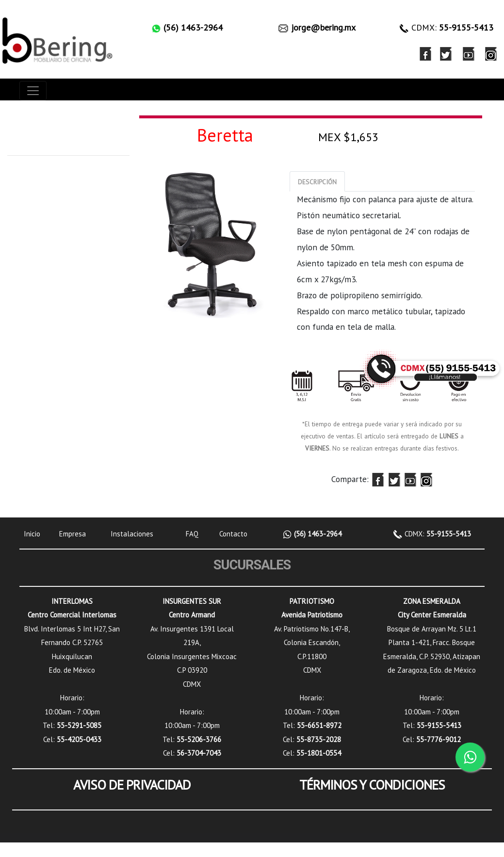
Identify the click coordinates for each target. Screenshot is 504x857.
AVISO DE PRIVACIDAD (132, 785)
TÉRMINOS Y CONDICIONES (372, 785)
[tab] (317, 181)
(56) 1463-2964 (317, 534)
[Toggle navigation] (33, 91)
